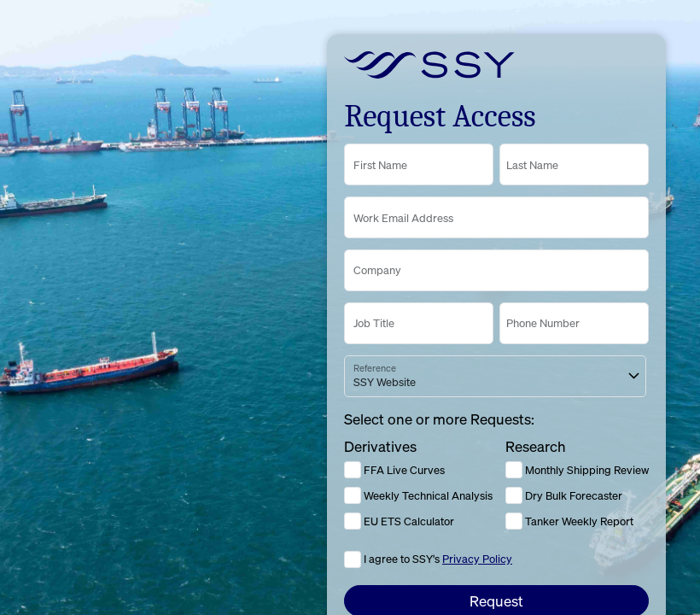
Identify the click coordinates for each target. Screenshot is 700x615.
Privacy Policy (477, 558)
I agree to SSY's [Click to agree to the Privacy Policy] (438, 558)
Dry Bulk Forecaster (564, 495)
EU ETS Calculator (399, 521)
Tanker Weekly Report (569, 521)
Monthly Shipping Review (577, 470)
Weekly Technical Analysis (418, 495)
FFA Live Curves (394, 470)
